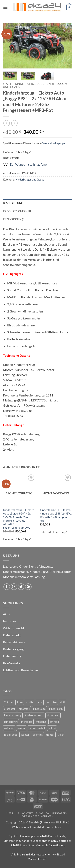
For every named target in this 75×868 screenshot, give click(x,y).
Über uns (13, 813)
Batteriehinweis (14, 642)
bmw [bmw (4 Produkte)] (40, 702)
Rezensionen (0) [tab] (14, 219)
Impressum (11, 621)
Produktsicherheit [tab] (17, 211)
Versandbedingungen (54, 143)
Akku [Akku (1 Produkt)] (20, 702)
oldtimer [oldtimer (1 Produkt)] (9, 728)
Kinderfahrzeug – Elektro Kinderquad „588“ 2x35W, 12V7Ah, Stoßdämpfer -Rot (55, 515)
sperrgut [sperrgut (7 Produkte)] (38, 735)
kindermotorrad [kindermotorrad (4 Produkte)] (34, 715)
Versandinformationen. (50, 845)
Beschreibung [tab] (13, 203)
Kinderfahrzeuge (28, 84)
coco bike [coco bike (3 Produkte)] (51, 702)
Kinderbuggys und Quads (30, 180)
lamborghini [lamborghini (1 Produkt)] (11, 722)
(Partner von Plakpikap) (55, 822)
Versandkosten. (37, 859)
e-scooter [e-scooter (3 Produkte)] (10, 709)
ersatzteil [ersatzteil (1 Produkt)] (24, 709)
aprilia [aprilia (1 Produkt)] (30, 702)
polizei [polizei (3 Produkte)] (52, 728)
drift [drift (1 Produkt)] (63, 702)
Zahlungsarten (57, 813)
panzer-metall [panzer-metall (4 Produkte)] (37, 728)
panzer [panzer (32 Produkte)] (21, 728)
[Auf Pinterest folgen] (28, 587)
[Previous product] (14, 123)
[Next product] (6, 123)
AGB (6, 614)
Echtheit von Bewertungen (21, 670)
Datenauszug (12, 656)
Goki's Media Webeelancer (46, 827)
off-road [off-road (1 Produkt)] (54, 722)
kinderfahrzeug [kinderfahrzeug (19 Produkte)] (13, 715)
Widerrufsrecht (14, 628)
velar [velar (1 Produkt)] (61, 735)
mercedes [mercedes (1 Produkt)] (27, 722)
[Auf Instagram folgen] (14, 587)
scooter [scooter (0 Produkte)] (25, 735)
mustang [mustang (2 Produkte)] (41, 722)
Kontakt (27, 813)
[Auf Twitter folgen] (21, 587)
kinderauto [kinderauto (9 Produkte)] (39, 709)
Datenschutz (12, 635)
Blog (39, 813)
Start (7, 84)
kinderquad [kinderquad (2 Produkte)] (53, 715)
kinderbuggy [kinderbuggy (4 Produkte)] (56, 709)
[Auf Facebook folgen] (7, 587)
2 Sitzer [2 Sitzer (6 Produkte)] (9, 702)
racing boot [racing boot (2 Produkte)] (11, 735)
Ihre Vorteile (12, 663)
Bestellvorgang (13, 649)
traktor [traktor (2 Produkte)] (50, 735)
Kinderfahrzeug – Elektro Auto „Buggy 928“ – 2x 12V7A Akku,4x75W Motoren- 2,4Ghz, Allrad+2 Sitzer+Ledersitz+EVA (19, 519)
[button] (5, 7)
